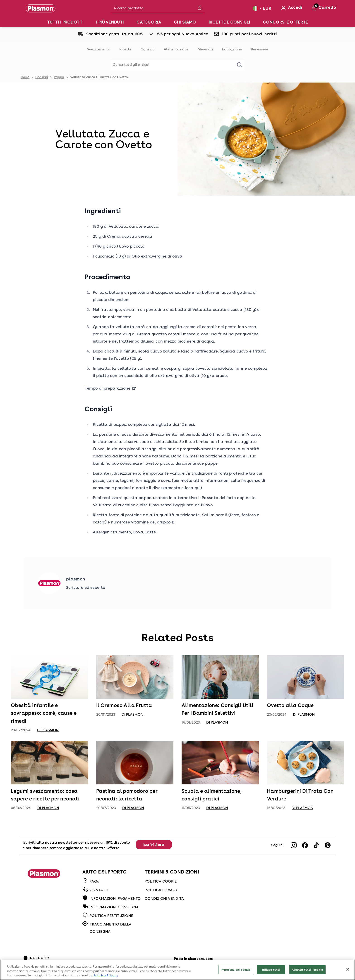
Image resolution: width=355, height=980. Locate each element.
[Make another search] (177, 65)
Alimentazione (176, 49)
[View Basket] (324, 8)
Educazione (232, 49)
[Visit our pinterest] (328, 845)
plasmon (76, 579)
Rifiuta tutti (271, 975)
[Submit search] (200, 8)
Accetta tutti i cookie (307, 975)
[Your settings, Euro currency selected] (262, 8)
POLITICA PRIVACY (161, 890)
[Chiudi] (348, 975)
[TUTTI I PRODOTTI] (65, 22)
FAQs (94, 881)
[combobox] (158, 8)
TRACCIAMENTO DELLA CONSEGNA (110, 928)
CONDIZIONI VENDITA (164, 898)
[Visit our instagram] (294, 845)
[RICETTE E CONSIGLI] (229, 22)
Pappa (59, 77)
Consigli (148, 49)
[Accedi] (291, 8)
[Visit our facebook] (305, 845)
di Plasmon (48, 730)
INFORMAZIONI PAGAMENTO (115, 898)
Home (25, 77)
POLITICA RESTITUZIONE (111, 916)
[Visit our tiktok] (316, 845)
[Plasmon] (41, 8)
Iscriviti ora (154, 845)
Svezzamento (99, 49)
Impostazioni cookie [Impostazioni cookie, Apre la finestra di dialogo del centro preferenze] (236, 975)
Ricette (125, 49)
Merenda (205, 49)
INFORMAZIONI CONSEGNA (114, 907)
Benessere (260, 49)
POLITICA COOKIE (161, 881)
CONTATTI (99, 890)
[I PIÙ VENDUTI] (110, 22)
